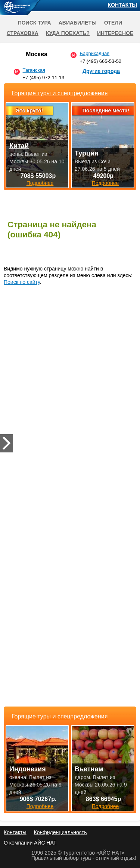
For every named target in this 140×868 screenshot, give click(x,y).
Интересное (115, 33)
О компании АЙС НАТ (30, 843)
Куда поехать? (68, 33)
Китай (19, 146)
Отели (113, 23)
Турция (87, 153)
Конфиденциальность (60, 832)
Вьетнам (89, 769)
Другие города (101, 71)
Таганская (34, 70)
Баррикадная (94, 53)
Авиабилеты (78, 23)
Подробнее (40, 806)
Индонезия (28, 769)
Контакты (122, 5)
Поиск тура (35, 23)
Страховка (23, 33)
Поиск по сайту (22, 282)
